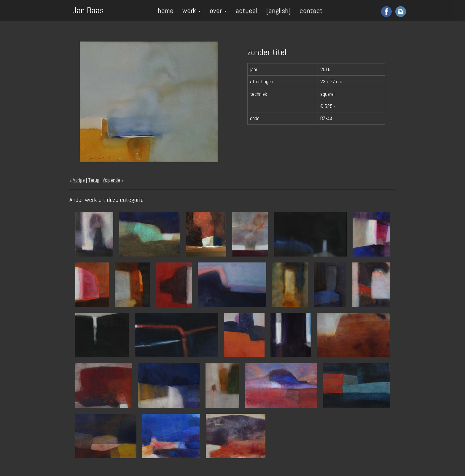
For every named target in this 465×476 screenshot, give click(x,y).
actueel (246, 11)
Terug (94, 180)
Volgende (111, 180)
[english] (278, 11)
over (218, 11)
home (166, 11)
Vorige (79, 180)
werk (192, 11)
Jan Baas (88, 10)
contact (311, 11)
